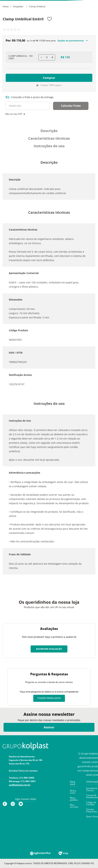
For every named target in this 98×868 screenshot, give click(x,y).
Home (6, 7)
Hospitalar (18, 7)
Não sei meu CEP (14, 114)
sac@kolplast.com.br (20, 785)
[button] (74, 784)
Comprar (49, 78)
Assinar (49, 727)
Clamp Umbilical (37, 7)
